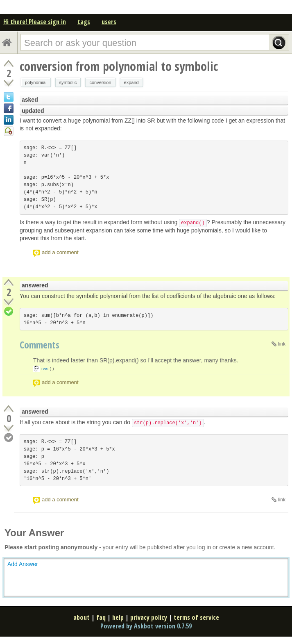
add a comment (60, 252)
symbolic (68, 82)
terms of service (196, 617)
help (118, 617)
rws (45, 369)
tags (84, 22)
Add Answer (23, 564)
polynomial (36, 82)
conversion (100, 82)
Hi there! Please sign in (35, 22)
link (282, 344)
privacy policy (149, 617)
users (109, 22)
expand (131, 82)
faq (101, 617)
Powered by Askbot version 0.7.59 (146, 626)
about (81, 617)
